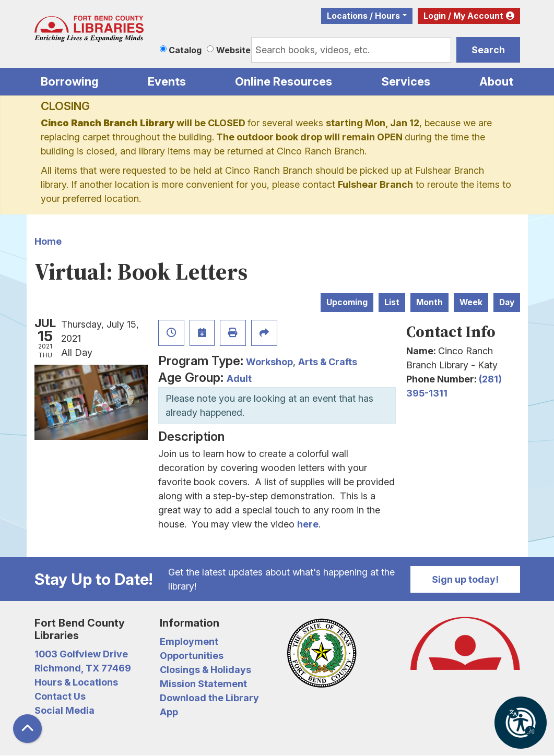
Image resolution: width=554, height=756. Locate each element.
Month (429, 302)
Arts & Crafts (328, 362)
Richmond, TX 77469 (83, 668)
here (308, 524)
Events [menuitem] (167, 81)
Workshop (269, 362)
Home (48, 241)
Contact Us (60, 696)
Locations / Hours (363, 16)
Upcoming (347, 302)
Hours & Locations (76, 682)
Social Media (64, 710)
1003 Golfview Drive (81, 654)
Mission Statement (203, 684)
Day (507, 302)
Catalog (185, 50)
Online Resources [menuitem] (284, 81)
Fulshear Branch (375, 184)
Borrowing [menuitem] (70, 81)
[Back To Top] (27, 729)
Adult (239, 379)
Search (488, 50)
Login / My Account (463, 16)
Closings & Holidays (205, 670)
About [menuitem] (496, 81)
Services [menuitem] (406, 81)
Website (233, 50)
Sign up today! (465, 579)
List (392, 302)
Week (471, 302)
